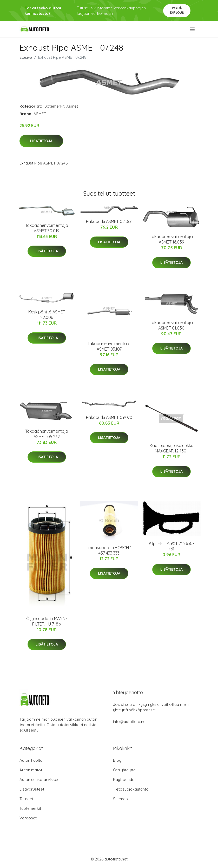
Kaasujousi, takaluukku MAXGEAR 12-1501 (171, 448)
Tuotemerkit (54, 106)
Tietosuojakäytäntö (131, 789)
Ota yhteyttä (124, 770)
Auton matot (31, 770)
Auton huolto (31, 760)
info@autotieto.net (130, 722)
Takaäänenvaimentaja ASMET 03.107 (109, 346)
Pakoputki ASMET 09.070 (109, 417)
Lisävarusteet (32, 789)
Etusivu (26, 57)
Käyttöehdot (124, 780)
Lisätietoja (41, 141)
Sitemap (120, 799)
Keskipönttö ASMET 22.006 (47, 315)
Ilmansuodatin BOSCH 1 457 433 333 (109, 550)
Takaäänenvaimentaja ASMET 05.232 (47, 434)
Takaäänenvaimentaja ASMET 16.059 (171, 239)
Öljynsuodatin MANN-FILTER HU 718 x (47, 621)
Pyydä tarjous (177, 10)
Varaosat (28, 818)
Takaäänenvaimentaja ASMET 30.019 (47, 228)
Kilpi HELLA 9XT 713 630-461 (171, 546)
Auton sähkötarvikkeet (40, 780)
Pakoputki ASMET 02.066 (109, 221)
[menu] (193, 29)
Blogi (118, 760)
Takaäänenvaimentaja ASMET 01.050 (171, 325)
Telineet (26, 799)
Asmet (72, 106)
